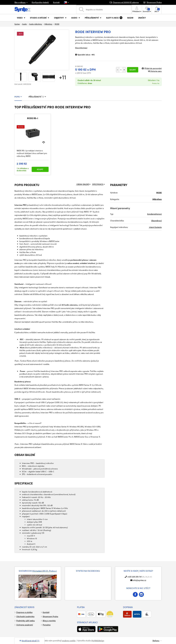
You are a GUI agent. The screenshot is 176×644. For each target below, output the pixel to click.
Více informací (81, 48)
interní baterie (155, 227)
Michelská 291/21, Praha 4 (44, 571)
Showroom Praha (50, 616)
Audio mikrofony (36, 24)
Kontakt (56, 2)
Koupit (133, 70)
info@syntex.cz (140, 580)
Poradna (47, 625)
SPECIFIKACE (98, 184)
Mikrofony (48, 24)
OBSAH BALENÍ (83, 184)
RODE (57, 24)
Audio (24, 24)
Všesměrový (156, 221)
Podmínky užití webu (26, 621)
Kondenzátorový (154, 214)
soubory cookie (69, 641)
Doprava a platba (24, 612)
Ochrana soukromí (25, 625)
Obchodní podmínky (25, 616)
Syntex (17, 24)
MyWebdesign (98, 641)
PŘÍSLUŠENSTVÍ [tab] (37, 97)
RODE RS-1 (33, 118)
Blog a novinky (49, 621)
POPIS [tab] (18, 97)
